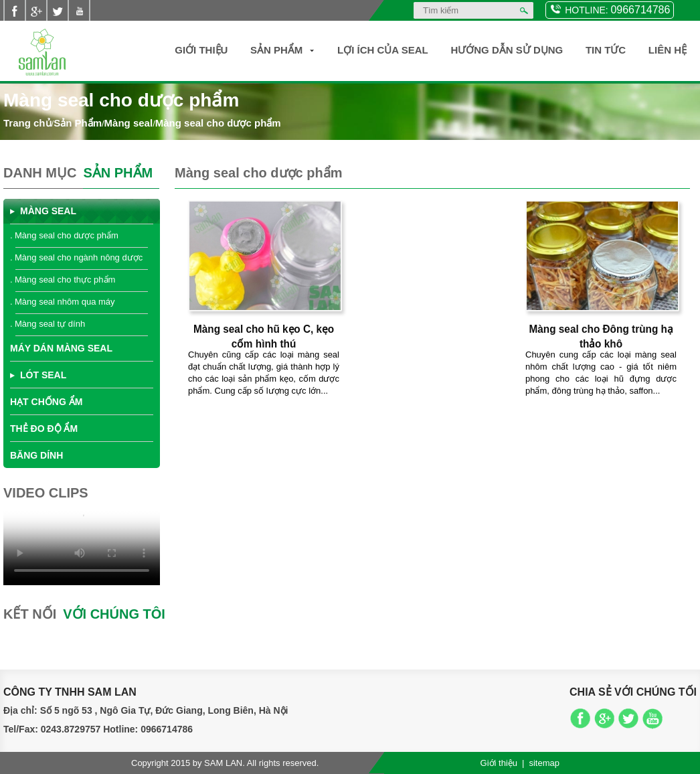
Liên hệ (668, 50)
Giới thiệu (201, 50)
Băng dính (36, 455)
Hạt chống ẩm (46, 402)
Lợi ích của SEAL (383, 50)
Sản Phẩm (276, 50)
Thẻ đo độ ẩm (44, 429)
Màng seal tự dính (50, 324)
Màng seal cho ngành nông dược (79, 257)
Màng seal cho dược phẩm (218, 123)
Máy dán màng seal (61, 348)
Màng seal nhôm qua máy (65, 302)
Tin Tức (606, 50)
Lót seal (43, 375)
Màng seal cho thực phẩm (65, 280)
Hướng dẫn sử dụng (507, 50)
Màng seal (129, 123)
